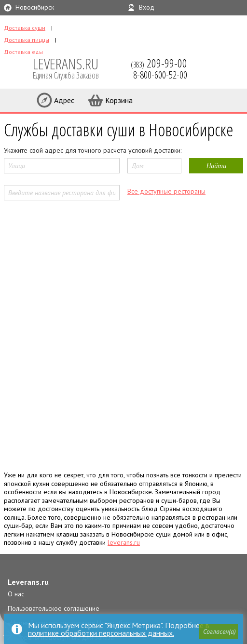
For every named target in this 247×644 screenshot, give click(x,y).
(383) (159, 63)
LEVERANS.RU (72, 67)
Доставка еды (23, 52)
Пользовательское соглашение (54, 608)
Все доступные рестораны (166, 191)
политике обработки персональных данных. (101, 633)
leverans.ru (124, 542)
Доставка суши (25, 28)
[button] (219, 631)
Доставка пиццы (27, 40)
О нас (16, 594)
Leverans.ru (28, 582)
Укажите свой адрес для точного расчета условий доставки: (93, 150)
